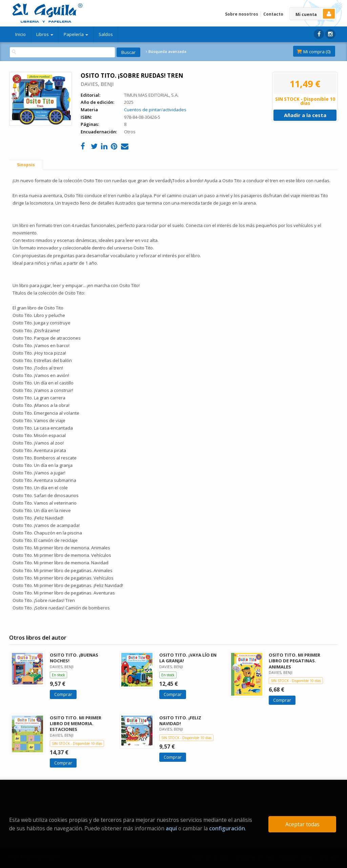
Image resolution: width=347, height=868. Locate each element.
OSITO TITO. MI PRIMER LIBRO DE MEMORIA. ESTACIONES (76, 723)
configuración (227, 828)
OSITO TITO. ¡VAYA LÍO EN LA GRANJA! (188, 658)
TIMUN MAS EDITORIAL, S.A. (151, 95)
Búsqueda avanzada (166, 52)
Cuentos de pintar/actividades (155, 110)
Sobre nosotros (242, 14)
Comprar (63, 694)
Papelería (76, 34)
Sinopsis (26, 165)
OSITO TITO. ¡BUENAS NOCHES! (74, 658)
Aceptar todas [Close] (302, 824)
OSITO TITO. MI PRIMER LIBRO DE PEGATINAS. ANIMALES (294, 661)
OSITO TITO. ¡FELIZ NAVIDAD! (180, 721)
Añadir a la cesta (305, 115)
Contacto (273, 14)
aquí (171, 828)
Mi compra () (313, 52)
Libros (45, 34)
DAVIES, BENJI (97, 84)
